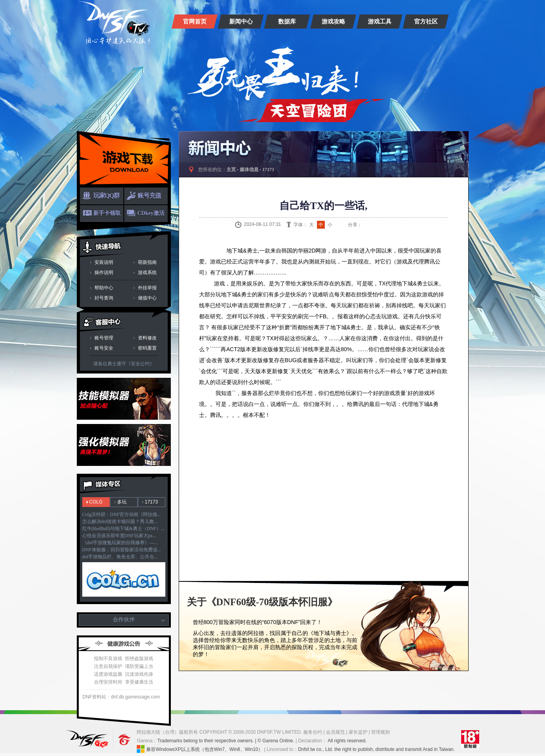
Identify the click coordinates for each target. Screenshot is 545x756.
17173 (151, 502)
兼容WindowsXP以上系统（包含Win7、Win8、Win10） (200, 749)
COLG (96, 502)
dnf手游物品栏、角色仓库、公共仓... (120, 557)
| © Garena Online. (275, 741)
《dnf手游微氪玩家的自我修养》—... (120, 543)
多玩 (122, 502)
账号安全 (104, 348)
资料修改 (147, 338)
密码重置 (147, 348)
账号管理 (104, 338)
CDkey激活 (151, 213)
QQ (376, 225)
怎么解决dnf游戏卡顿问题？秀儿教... (120, 521)
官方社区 (426, 22)
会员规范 (335, 732)
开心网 (405, 225)
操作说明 (104, 272)
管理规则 (380, 732)
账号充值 (149, 196)
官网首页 (195, 22)
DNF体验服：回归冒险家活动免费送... (122, 550)
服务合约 (313, 732)
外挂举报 (147, 288)
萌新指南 (147, 262)
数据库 (287, 22)
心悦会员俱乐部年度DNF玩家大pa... (119, 536)
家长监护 (358, 732)
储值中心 (147, 298)
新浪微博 (366, 225)
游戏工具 (380, 22)
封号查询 (104, 298)
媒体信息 (249, 170)
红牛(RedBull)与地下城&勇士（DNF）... (123, 529)
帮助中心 (104, 288)
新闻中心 (241, 22)
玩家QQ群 (107, 196)
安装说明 (104, 262)
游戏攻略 (333, 22)
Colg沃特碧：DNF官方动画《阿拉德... (121, 514)
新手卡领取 (107, 213)
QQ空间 (386, 225)
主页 (231, 170)
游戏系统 (147, 272)
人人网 (395, 225)
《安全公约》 (140, 364)
